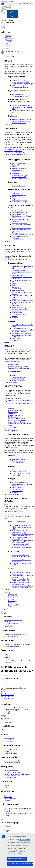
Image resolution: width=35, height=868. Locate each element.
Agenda (7, 342)
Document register (11, 749)
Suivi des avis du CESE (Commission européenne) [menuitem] (20, 178)
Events (7, 659)
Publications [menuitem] (16, 193)
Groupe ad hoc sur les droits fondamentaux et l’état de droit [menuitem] (21, 580)
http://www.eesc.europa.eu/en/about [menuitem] (15, 73)
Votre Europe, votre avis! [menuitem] (19, 223)
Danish (7, 830)
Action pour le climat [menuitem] (18, 270)
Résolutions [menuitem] (15, 172)
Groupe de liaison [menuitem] (17, 574)
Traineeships (8, 797)
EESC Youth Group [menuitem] (18, 584)
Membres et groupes (11, 431)
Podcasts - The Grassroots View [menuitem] (18, 419)
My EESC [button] (8, 592)
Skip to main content (7, 2)
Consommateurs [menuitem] (17, 275)
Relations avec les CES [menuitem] (19, 240)
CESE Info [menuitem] (11, 414)
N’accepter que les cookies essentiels (20, 864)
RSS (6, 787)
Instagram (8, 38)
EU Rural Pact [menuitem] (16, 340)
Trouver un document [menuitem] (18, 186)
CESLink (7, 812)
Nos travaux (8, 125)
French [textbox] (17, 51)
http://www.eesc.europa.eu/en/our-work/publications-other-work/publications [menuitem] (17, 153)
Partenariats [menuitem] (15, 238)
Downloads (8, 722)
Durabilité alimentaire (7, 695)
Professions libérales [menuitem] (18, 489)
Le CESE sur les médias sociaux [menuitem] (18, 420)
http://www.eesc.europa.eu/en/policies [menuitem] (16, 259)
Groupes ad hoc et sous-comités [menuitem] (21, 572)
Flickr (7, 45)
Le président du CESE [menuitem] (19, 80)
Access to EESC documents (13, 772)
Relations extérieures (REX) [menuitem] (20, 544)
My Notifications (13, 596)
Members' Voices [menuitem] (13, 417)
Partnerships (8, 800)
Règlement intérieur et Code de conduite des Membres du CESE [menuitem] (22, 120)
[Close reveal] (2, 819)
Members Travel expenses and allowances (17, 774)
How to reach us (9, 738)
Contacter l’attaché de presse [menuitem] (17, 422)
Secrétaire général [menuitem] (17, 94)
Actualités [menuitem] (11, 408)
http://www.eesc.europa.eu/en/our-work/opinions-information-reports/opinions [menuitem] (19, 150)
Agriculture (4, 693)
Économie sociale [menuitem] (17, 491)
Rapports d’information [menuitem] (19, 168)
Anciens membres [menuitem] (17, 461)
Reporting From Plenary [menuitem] (15, 415)
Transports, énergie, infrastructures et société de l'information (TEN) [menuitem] (23, 535)
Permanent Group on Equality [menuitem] (21, 582)
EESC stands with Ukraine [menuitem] (20, 236)
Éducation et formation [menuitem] (19, 282)
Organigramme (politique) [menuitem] (20, 87)
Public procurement (10, 799)
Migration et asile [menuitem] (17, 306)
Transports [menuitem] (15, 318)
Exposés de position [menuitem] (18, 170)
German (7, 832)
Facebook (8, 40)
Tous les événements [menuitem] (18, 379)
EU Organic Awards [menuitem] (18, 233)
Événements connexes (11, 623)
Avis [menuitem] (13, 167)
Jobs (6, 795)
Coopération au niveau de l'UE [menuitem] (21, 105)
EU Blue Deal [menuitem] (16, 337)
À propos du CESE (10, 57)
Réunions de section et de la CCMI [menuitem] (19, 366)
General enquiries (10, 741)
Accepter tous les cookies (17, 859)
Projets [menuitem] (14, 198)
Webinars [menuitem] (15, 375)
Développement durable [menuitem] (19, 314)
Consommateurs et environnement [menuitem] (22, 484)
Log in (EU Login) (14, 604)
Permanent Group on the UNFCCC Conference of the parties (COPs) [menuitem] (22, 587)
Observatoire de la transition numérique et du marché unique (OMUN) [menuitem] (21, 556)
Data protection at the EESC (13, 761)
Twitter (8, 42)
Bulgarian (7, 827)
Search (3, 28)
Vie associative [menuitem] (16, 487)
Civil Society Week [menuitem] (18, 211)
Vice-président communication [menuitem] (21, 82)
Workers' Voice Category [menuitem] (19, 482)
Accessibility (5, 49)
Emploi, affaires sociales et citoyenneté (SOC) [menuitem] (20, 538)
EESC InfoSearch (10, 753)
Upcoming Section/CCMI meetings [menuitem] (19, 368)
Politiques (7, 241)
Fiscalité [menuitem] (14, 316)
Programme (8, 622)
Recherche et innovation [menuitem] (19, 307)
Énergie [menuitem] (14, 285)
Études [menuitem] (14, 197)
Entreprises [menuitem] (15, 287)
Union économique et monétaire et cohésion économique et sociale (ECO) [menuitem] (22, 527)
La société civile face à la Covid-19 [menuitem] (23, 235)
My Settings (12, 597)
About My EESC (13, 594)
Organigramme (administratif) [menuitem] (21, 96)
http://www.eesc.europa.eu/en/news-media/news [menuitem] (19, 400)
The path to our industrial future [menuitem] (22, 228)
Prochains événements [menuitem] (19, 377)
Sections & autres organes (12, 494)
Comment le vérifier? (26, 4)
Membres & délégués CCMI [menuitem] (20, 459)
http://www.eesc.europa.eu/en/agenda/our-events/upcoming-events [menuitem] (17, 361)
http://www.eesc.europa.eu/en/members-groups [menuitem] (19, 452)
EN (5, 682)
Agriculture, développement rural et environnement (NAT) (15, 636)
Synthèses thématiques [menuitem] (19, 195)
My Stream (12, 599)
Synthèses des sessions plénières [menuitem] (22, 175)
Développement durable (12, 646)
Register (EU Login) (14, 606)
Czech (6, 828)
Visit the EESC (9, 740)
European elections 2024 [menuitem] (19, 213)
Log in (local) (12, 603)
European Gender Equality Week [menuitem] (22, 333)
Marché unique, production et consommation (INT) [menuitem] (21, 531)
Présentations (8, 627)
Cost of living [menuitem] (16, 338)
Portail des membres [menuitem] (18, 463)
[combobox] (21, 51)
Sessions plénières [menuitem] (14, 365)
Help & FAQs (12, 601)
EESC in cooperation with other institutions (18, 808)
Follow (3, 716)
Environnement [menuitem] (17, 289)
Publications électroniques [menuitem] (20, 202)
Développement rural (7, 698)
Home (6, 654)
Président (7, 429)
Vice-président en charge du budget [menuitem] (22, 84)
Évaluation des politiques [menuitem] (20, 200)
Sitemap (7, 785)
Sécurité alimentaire (7, 700)
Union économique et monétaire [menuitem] (22, 280)
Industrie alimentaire (7, 697)
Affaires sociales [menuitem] (17, 312)
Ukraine (7, 589)
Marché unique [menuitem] (16, 311)
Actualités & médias (11, 382)
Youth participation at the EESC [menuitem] (22, 335)
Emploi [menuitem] (14, 284)
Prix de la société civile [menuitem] (19, 214)
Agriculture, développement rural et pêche (17, 644)
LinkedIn (8, 36)
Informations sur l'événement (13, 620)
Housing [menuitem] (14, 299)
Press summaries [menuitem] (13, 412)
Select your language (7, 51)
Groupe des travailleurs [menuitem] (19, 472)
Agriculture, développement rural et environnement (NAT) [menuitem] (23, 542)
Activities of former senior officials (15, 776)
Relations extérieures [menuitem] (18, 290)
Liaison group (9, 810)
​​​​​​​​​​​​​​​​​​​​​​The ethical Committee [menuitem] (19, 123)
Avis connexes (9, 625)
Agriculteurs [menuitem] (16, 486)
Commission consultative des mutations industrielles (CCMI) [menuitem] (21, 547)
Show (3, 730)
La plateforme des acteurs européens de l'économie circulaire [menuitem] (23, 331)
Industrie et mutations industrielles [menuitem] (22, 301)
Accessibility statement (11, 777)
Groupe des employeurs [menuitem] (19, 470)
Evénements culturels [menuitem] (18, 380)
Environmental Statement (12, 763)
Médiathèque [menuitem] (13, 427)
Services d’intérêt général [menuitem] (20, 309)
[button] (5, 719)
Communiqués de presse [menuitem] (15, 410)
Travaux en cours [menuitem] (17, 173)
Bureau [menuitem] (14, 85)
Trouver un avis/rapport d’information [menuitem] (19, 164)
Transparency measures (11, 771)
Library (7, 751)
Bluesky (8, 44)
